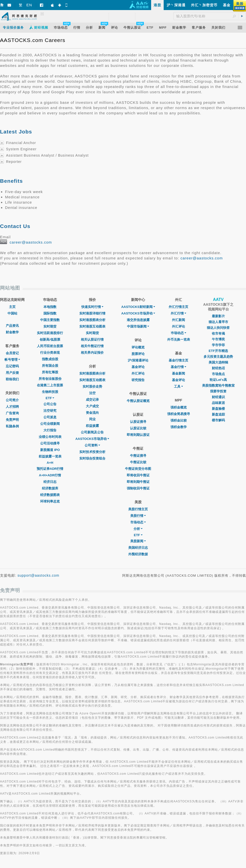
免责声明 (12, 420)
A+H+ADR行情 (50, 475)
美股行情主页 (138, 509)
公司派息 (50, 417)
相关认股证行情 (92, 339)
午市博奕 (218, 339)
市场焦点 (218, 374)
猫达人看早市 (218, 322)
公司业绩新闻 (50, 424)
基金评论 (138, 367)
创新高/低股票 (50, 339)
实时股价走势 (92, 386)
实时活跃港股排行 (50, 333)
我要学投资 (218, 391)
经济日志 (50, 482)
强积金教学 (179, 427)
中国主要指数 (50, 320)
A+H (50, 463)
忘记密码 (12, 366)
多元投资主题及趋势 (218, 357)
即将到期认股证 (138, 435)
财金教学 (12, 332)
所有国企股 (50, 366)
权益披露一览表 (50, 456)
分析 (138, 529)
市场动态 (138, 522)
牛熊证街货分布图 (138, 469)
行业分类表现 (50, 353)
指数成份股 (50, 359)
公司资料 (92, 445)
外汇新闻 (178, 320)
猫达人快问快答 (218, 328)
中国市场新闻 (138, 326)
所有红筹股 (50, 372)
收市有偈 (218, 333)
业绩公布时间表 (50, 437)
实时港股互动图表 (92, 326)
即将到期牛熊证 (138, 482)
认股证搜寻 (138, 422)
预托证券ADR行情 (50, 469)
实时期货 (50, 326)
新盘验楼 (218, 409)
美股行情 (138, 516)
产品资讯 (12, 326)
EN (29, 5)
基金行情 (178, 367)
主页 (12, 307)
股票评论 (138, 354)
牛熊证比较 (138, 462)
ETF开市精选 (218, 351)
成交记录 (92, 400)
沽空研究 (50, 411)
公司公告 (50, 404)
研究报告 (138, 380)
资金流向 (92, 413)
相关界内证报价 (92, 353)
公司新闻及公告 (92, 432)
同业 (92, 419)
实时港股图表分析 (92, 320)
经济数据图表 (50, 495)
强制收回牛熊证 (138, 488)
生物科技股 (50, 392)
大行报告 (50, 430)
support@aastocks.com (39, 575)
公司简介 (12, 400)
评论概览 (138, 347)
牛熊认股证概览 (138, 401)
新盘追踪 (218, 414)
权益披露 (92, 426)
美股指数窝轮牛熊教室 (218, 385)
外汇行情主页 (178, 307)
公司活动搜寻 (50, 443)
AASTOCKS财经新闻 (138, 307)
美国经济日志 (138, 548)
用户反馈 (12, 373)
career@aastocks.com (31, 242)
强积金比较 (179, 420)
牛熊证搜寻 (138, 456)
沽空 (92, 393)
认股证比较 (138, 428)
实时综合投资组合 (92, 458)
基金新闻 (178, 373)
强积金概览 (179, 407)
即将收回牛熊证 (138, 475)
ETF (50, 398)
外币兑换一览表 (179, 339)
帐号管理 (12, 360)
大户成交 (92, 406)
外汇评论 (138, 373)
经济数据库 (50, 488)
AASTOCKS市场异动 (92, 439)
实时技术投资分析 (92, 452)
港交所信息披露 (138, 320)
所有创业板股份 (50, 379)
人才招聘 (12, 407)
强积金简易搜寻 (179, 414)
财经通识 (218, 397)
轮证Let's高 (218, 380)
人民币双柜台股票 (50, 346)
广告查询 (12, 413)
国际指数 (50, 313)
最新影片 (218, 316)
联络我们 (12, 379)
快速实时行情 (92, 307)
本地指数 (50, 307)
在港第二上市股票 (50, 385)
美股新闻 (138, 541)
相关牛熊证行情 (92, 346)
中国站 (12, 313)
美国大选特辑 (218, 362)
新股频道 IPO (50, 450)
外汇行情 (178, 313)
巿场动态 (178, 333)
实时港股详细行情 (92, 313)
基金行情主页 (178, 360)
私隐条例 (12, 426)
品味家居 (218, 403)
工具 (178, 386)
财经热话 (218, 368)
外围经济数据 (138, 554)
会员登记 (12, 353)
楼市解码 (218, 420)
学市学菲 (218, 345)
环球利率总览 (50, 501)
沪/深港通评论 (138, 360)
